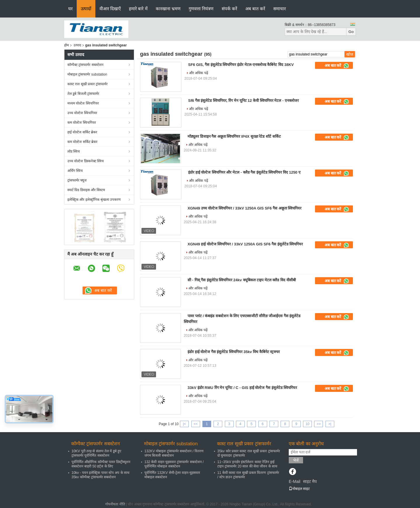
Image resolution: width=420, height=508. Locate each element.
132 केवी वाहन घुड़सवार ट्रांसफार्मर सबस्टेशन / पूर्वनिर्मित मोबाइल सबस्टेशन (174, 464)
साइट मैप (310, 481)
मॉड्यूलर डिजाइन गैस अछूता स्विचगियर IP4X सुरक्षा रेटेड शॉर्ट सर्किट (234, 136)
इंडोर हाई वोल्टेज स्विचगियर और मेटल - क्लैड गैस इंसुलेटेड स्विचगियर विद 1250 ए (244, 172)
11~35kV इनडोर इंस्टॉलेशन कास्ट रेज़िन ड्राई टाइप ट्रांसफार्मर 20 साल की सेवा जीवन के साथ (247, 464)
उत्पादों (86, 9)
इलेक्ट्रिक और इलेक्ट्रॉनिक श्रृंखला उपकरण (94, 200)
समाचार (280, 9)
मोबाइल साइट (299, 489)
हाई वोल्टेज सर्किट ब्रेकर (82, 132)
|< (184, 424)
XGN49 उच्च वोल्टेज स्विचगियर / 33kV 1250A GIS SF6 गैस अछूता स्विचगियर (244, 208)
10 (307, 424)
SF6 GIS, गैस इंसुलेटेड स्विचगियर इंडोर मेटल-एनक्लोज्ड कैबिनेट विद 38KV (241, 65)
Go (351, 32)
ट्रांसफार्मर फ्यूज (77, 180)
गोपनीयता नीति (115, 504)
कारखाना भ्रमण (168, 9)
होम (66, 45)
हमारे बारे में (138, 9)
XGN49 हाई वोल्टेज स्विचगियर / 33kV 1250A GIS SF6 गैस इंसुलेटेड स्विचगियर (245, 244)
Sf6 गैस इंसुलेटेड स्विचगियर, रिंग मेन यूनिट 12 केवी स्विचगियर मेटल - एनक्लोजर (243, 101)
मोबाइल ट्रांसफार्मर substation (87, 74)
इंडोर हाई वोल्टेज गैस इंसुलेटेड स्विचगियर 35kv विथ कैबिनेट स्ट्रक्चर (234, 352)
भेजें (296, 460)
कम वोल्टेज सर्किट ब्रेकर (82, 142)
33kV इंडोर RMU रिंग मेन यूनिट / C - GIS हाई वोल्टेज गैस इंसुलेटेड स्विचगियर (242, 388)
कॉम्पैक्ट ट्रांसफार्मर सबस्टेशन (85, 65)
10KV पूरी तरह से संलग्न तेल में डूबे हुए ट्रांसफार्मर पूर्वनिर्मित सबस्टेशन (96, 453)
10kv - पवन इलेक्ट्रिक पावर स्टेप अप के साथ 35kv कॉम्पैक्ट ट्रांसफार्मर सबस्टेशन (100, 475)
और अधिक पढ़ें (199, 73)
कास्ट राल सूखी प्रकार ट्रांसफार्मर (87, 84)
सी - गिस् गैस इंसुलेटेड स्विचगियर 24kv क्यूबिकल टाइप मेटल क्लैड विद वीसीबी (242, 280)
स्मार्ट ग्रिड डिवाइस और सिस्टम (86, 190)
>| (330, 424)
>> (318, 424)
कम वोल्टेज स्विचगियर (82, 123)
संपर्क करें (229, 9)
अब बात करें (255, 9)
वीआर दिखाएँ (110, 9)
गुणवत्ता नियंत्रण (201, 9)
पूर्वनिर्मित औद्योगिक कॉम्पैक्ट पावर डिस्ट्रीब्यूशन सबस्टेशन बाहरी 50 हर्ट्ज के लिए (101, 464)
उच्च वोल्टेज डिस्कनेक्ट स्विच (86, 161)
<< (196, 424)
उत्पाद (77, 45)
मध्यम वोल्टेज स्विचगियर (83, 103)
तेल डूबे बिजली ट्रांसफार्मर (83, 94)
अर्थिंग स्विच (75, 171)
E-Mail (295, 481)
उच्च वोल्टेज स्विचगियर (82, 113)
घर (70, 9)
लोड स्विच (74, 151)
